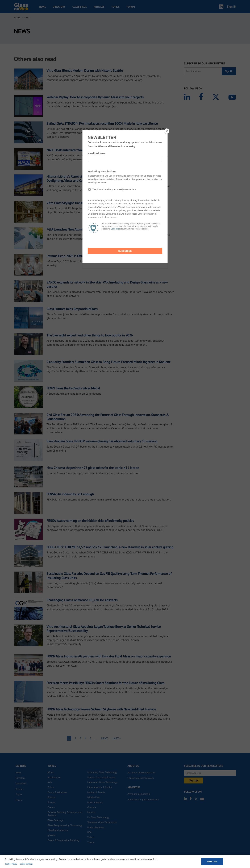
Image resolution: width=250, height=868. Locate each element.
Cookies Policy (11, 864)
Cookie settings (26, 864)
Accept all (212, 862)
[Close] (167, 131)
